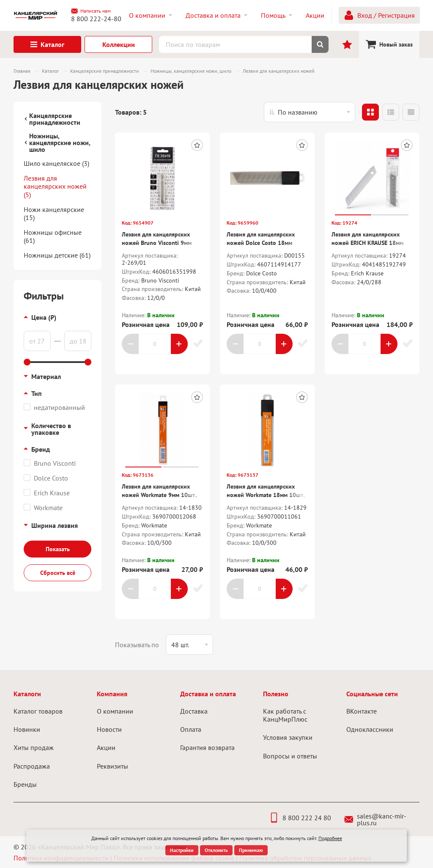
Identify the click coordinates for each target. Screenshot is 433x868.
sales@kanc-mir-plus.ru (375, 819)
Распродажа (32, 766)
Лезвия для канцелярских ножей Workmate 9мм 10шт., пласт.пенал (159, 495)
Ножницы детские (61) (57, 255)
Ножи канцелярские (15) (54, 213)
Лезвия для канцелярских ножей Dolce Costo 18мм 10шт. (261, 243)
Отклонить (216, 850)
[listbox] (310, 112)
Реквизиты (112, 766)
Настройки (182, 850)
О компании (115, 711)
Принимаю (251, 850)
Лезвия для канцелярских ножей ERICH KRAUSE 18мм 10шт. (367, 243)
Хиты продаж (34, 747)
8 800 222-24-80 (96, 19)
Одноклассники (370, 729)
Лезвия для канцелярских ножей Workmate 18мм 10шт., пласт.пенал (266, 495)
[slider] (27, 362)
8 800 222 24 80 (300, 818)
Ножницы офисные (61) (53, 236)
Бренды (25, 784)
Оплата (191, 729)
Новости (109, 729)
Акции (106, 747)
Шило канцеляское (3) (56, 163)
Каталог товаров (38, 711)
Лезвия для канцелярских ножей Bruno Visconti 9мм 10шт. (157, 243)
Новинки (27, 729)
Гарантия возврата (207, 747)
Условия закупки (288, 737)
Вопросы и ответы (290, 756)
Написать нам (91, 11)
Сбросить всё (58, 573)
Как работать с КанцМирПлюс (285, 715)
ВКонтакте (362, 711)
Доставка (194, 711)
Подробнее (330, 838)
